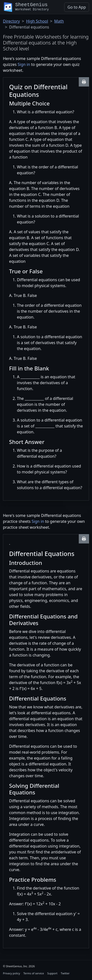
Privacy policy (12, 973)
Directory (11, 21)
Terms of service (34, 973)
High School (37, 21)
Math (59, 21)
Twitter (65, 973)
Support (52, 973)
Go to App (77, 7)
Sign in (24, 64)
